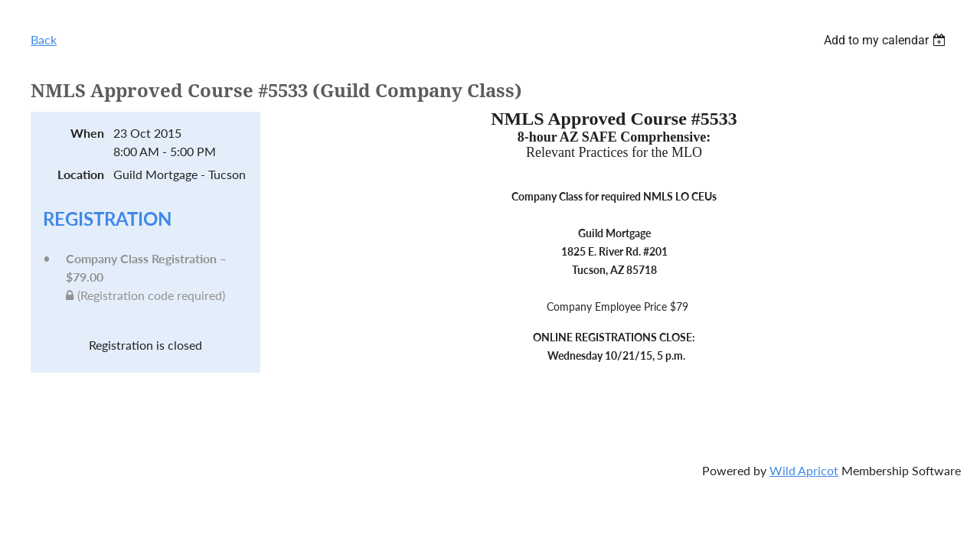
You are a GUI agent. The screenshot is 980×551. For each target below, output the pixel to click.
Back (44, 39)
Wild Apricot (804, 470)
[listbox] (887, 40)
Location (81, 174)
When (87, 133)
